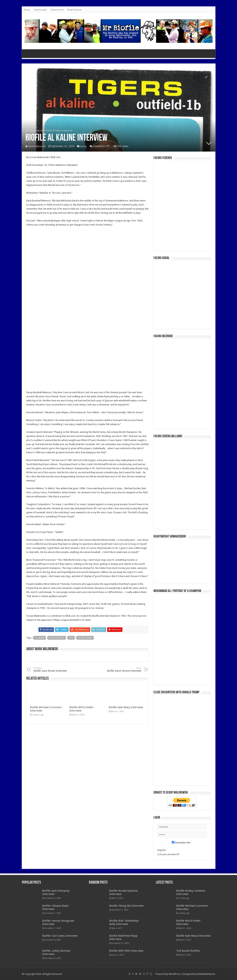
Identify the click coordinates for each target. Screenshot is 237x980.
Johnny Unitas (40, 492)
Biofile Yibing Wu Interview (126, 906)
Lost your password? (168, 854)
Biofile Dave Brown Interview (53, 670)
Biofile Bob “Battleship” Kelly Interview (124, 922)
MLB (71, 638)
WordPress (175, 974)
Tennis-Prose (57, 10)
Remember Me (181, 843)
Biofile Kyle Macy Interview (126, 707)
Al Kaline (40, 638)
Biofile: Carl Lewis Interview (60, 936)
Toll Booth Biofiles (188, 951)
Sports (40, 131)
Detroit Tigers (57, 638)
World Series (85, 638)
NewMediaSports (206, 974)
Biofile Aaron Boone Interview (122, 670)
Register (162, 850)
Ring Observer (75, 10)
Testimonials (40, 10)
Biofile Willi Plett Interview (126, 951)
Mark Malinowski (37, 146)
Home (27, 10)
